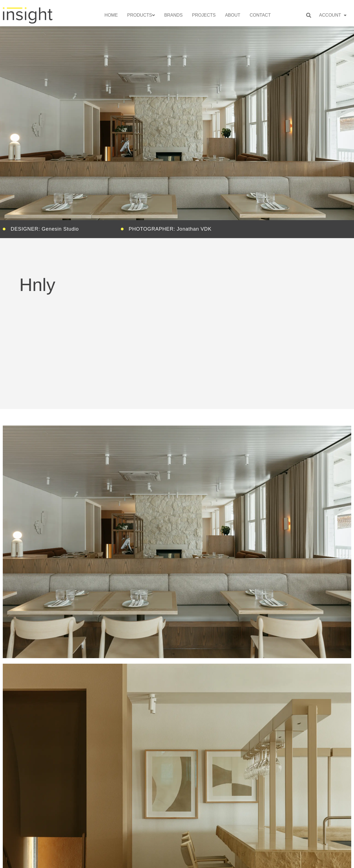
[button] (309, 15)
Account (333, 15)
